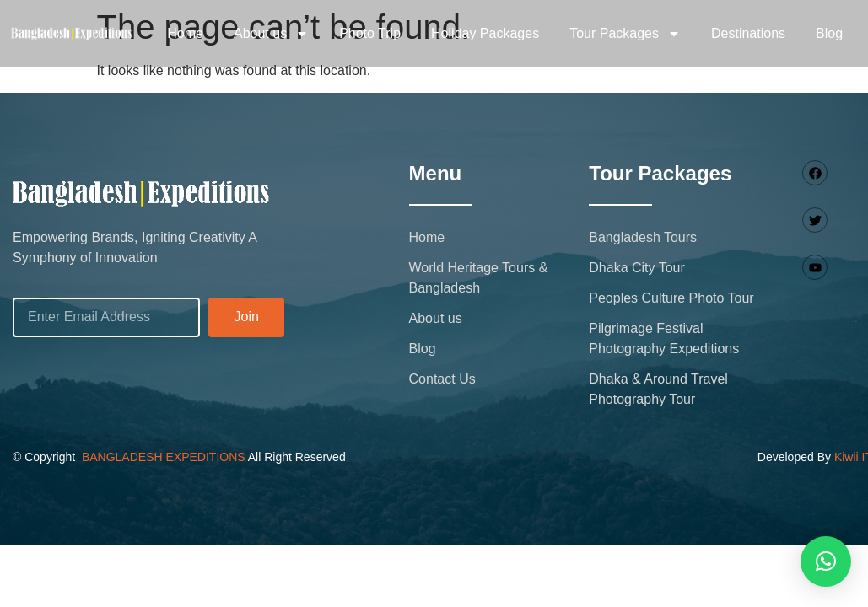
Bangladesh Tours (643, 237)
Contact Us (442, 379)
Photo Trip (370, 33)
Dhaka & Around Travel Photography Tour (658, 389)
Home (185, 33)
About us (271, 34)
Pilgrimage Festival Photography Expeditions (664, 338)
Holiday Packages (485, 33)
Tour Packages (625, 34)
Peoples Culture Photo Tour (671, 298)
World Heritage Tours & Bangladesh (479, 278)
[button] (826, 561)
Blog (829, 33)
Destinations (748, 33)
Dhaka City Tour (637, 268)
